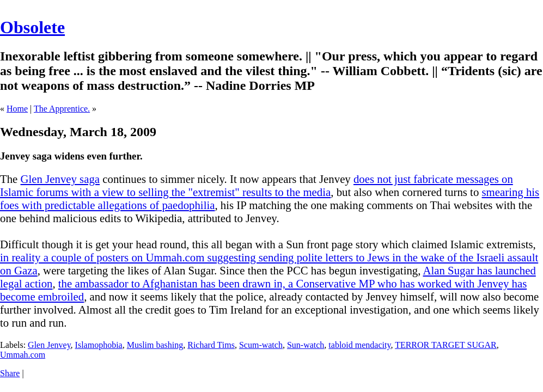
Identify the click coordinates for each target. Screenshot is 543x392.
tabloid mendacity (359, 345)
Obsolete (32, 27)
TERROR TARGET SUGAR (446, 345)
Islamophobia (99, 345)
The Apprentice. (62, 109)
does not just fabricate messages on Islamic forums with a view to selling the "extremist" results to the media (257, 185)
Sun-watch (306, 345)
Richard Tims (211, 345)
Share (10, 373)
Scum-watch (261, 345)
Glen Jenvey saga (60, 179)
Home (17, 109)
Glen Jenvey (49, 345)
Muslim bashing (155, 345)
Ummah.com (23, 355)
